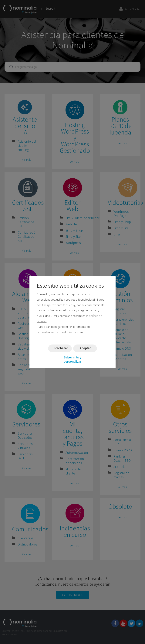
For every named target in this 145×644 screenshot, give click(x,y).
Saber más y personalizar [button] (72, 359)
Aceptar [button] (85, 348)
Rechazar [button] (61, 348)
